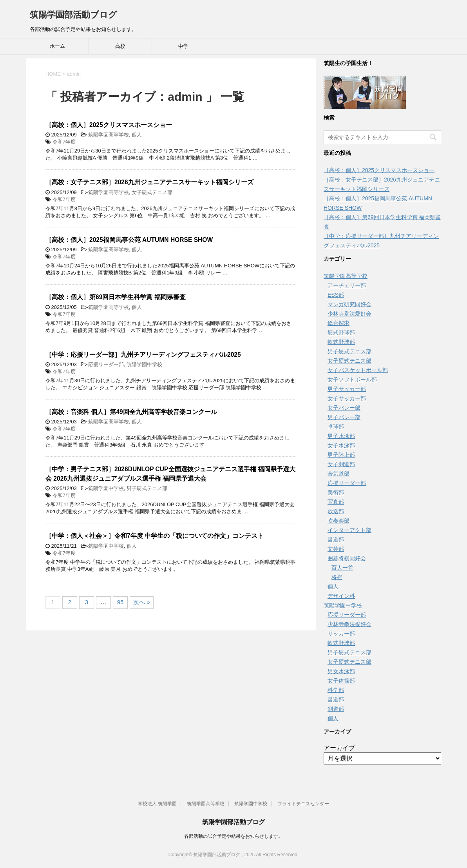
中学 (183, 46)
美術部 (336, 492)
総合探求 (338, 323)
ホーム (57, 46)
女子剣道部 (341, 464)
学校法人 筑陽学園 (157, 804)
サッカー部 (341, 634)
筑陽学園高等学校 (109, 135)
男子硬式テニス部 (147, 488)
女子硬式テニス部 (152, 192)
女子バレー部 (344, 408)
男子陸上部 (341, 455)
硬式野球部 (341, 332)
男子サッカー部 (347, 389)
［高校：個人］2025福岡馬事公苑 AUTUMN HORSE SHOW (129, 240)
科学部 (336, 690)
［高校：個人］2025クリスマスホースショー (109, 125)
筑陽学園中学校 (144, 364)
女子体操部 (341, 681)
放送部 (336, 511)
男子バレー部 (344, 417)
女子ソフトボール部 (352, 380)
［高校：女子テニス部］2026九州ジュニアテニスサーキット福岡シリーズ (149, 182)
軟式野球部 (341, 342)
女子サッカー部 (347, 398)
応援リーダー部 (106, 364)
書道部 (336, 539)
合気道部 (338, 474)
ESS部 (336, 295)
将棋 (337, 577)
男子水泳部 (341, 436)
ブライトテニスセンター (303, 804)
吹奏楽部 (338, 521)
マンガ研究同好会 (349, 304)
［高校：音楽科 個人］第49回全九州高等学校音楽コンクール (131, 412)
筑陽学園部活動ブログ (73, 15)
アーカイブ (339, 748)
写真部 (336, 502)
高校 (120, 46)
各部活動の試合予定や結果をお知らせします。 (233, 836)
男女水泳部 (341, 671)
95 (120, 602)
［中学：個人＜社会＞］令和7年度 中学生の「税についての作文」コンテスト (155, 536)
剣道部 (336, 709)
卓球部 (336, 427)
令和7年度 (64, 142)
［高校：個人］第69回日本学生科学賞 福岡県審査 (116, 297)
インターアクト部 (349, 530)
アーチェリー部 (347, 285)
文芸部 (336, 549)
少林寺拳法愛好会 (349, 314)
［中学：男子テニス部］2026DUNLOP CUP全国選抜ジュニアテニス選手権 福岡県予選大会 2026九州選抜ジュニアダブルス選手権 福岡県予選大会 (170, 474)
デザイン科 (341, 596)
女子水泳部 (341, 445)
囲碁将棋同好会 (347, 558)
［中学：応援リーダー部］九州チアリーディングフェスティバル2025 (143, 355)
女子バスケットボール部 (358, 370)
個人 (137, 135)
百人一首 (342, 568)
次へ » (142, 602)
